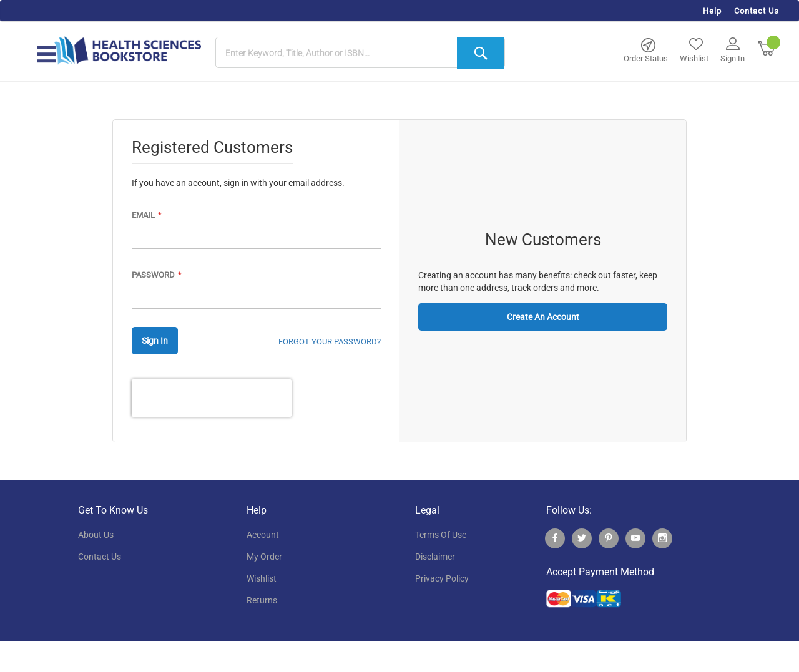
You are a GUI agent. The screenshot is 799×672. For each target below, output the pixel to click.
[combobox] (360, 53)
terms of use (441, 535)
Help (712, 11)
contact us (100, 557)
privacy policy (442, 578)
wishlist (262, 578)
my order (264, 557)
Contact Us (757, 11)
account (263, 535)
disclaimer (435, 557)
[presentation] (212, 398)
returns (262, 600)
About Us (96, 535)
